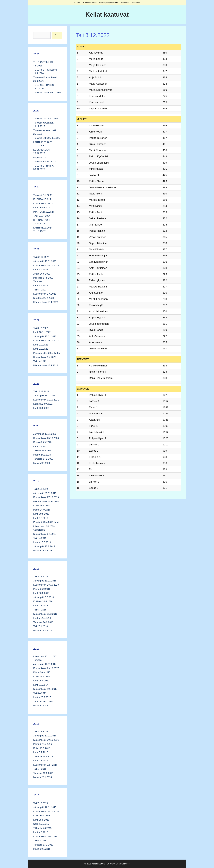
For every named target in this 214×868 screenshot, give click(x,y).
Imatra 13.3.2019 (42, 542)
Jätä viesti (136, 3)
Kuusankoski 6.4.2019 (45, 534)
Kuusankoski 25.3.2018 (45, 614)
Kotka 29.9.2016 (42, 748)
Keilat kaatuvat (107, 15)
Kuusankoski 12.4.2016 (45, 765)
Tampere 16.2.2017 (43, 702)
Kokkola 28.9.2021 (43, 404)
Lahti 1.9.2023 (41, 270)
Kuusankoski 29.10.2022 (46, 341)
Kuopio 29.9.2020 (42, 442)
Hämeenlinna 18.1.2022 (46, 365)
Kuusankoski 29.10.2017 (46, 668)
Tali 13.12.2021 (41, 391)
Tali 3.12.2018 (41, 577)
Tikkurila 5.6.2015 (42, 828)
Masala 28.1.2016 (43, 777)
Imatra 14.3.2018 (42, 618)
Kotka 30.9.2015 (42, 816)
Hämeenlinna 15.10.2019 (46, 501)
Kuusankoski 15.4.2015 (45, 836)
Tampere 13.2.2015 (43, 845)
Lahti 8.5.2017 (41, 685)
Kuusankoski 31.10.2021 (46, 400)
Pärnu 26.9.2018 (42, 589)
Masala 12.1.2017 (43, 706)
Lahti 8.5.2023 (41, 285)
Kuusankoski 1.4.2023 (45, 294)
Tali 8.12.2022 (41, 328)
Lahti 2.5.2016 (41, 761)
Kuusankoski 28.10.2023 (46, 265)
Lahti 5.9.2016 (41, 752)
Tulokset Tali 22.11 (43, 195)
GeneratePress (123, 864)
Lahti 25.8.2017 (41, 681)
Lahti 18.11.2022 (42, 332)
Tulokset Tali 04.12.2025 (46, 119)
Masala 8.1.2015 (42, 849)
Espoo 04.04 (40, 157)
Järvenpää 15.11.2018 (45, 581)
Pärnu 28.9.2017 (42, 672)
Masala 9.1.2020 (42, 463)
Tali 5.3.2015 (40, 841)
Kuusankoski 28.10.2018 (46, 585)
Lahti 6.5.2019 (41, 518)
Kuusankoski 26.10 (43, 204)
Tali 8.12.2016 (41, 732)
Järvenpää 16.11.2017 (45, 664)
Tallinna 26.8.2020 (43, 451)
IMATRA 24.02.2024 (44, 212)
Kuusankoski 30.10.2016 (46, 740)
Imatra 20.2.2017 (42, 697)
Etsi (57, 35)
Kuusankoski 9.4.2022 (45, 357)
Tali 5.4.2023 (40, 290)
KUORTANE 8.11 (42, 199)
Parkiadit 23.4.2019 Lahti (46, 522)
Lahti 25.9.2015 (41, 820)
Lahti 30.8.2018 (41, 593)
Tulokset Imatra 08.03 (44, 162)
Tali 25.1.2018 (41, 626)
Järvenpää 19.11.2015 (45, 807)
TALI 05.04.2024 (42, 216)
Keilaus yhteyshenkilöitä (109, 3)
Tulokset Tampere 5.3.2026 (47, 93)
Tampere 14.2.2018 (43, 622)
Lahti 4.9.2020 (41, 446)
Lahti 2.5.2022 (41, 349)
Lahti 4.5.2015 (41, 832)
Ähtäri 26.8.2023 (42, 274)
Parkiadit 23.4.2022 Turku (47, 353)
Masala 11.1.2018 (43, 631)
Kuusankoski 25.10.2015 (46, 812)
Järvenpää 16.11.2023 (45, 261)
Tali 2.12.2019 (41, 489)
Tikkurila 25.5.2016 (43, 757)
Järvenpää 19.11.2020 (45, 434)
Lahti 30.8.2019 (41, 514)
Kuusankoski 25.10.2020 (46, 438)
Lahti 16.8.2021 (41, 408)
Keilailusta (125, 3)
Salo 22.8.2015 (41, 824)
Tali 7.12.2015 (41, 803)
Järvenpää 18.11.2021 (45, 396)
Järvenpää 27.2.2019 (44, 546)
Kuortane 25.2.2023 (43, 298)
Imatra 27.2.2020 (42, 455)
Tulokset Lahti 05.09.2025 (47, 138)
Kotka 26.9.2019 (42, 506)
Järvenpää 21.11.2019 (45, 493)
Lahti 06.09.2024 (42, 208)
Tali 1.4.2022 (40, 361)
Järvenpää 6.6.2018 (44, 597)
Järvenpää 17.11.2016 (45, 736)
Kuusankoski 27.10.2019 (46, 497)
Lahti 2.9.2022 (41, 345)
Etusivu (77, 3)
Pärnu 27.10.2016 (43, 744)
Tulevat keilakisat (90, 3)
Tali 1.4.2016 (40, 769)
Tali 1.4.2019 (40, 538)
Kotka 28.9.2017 (42, 677)
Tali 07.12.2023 (41, 257)
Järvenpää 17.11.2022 (45, 336)
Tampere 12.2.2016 (43, 773)
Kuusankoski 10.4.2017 (45, 689)
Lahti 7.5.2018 (41, 606)
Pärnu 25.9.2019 (42, 510)
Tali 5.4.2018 (40, 610)
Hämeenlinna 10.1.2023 (46, 302)
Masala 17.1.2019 (43, 551)
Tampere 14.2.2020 (43, 459)
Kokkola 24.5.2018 (43, 601)
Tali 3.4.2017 (40, 693)
